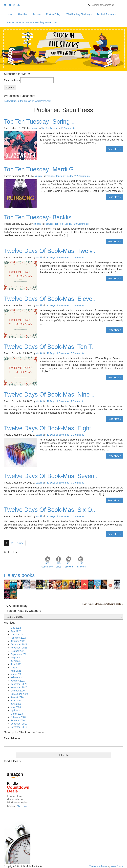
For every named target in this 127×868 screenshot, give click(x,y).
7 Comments (77, 483)
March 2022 (17, 634)
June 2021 (16, 664)
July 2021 (16, 661)
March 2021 (17, 674)
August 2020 (17, 697)
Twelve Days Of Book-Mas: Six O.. (50, 510)
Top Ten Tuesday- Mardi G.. (41, 169)
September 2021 (19, 654)
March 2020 (17, 714)
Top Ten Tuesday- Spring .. (39, 122)
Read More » (114, 149)
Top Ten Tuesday (50, 128)
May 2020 (16, 707)
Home (10, 14)
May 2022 (16, 628)
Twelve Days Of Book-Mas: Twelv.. (50, 251)
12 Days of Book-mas (58, 258)
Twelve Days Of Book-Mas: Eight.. (49, 428)
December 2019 (19, 724)
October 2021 (18, 651)
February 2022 (18, 638)
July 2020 (16, 701)
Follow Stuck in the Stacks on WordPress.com (28, 101)
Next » (20, 543)
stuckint (34, 128)
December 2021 (19, 644)
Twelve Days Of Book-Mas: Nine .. (49, 394)
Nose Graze (117, 866)
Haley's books (19, 575)
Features (50, 176)
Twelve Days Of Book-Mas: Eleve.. (50, 299)
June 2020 (16, 704)
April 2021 (16, 671)
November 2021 (19, 648)
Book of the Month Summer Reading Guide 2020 (32, 22)
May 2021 (16, 667)
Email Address (12, 738)
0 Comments (77, 258)
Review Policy (53, 14)
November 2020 (19, 687)
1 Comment (77, 401)
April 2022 (16, 631)
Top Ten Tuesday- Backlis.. (39, 217)
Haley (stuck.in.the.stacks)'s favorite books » (103, 604)
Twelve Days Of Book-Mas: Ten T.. (49, 347)
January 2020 (18, 720)
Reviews (37, 14)
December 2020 (19, 684)
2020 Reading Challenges (79, 14)
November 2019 (19, 727)
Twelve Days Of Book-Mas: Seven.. (51, 476)
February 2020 (18, 717)
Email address (12, 80)
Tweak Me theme (98, 866)
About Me (22, 14)
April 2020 (16, 710)
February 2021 (18, 677)
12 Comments (82, 176)
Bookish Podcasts (106, 14)
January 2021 (18, 681)
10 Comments (68, 128)
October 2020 (18, 691)
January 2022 (18, 641)
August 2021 (17, 658)
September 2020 (19, 694)
